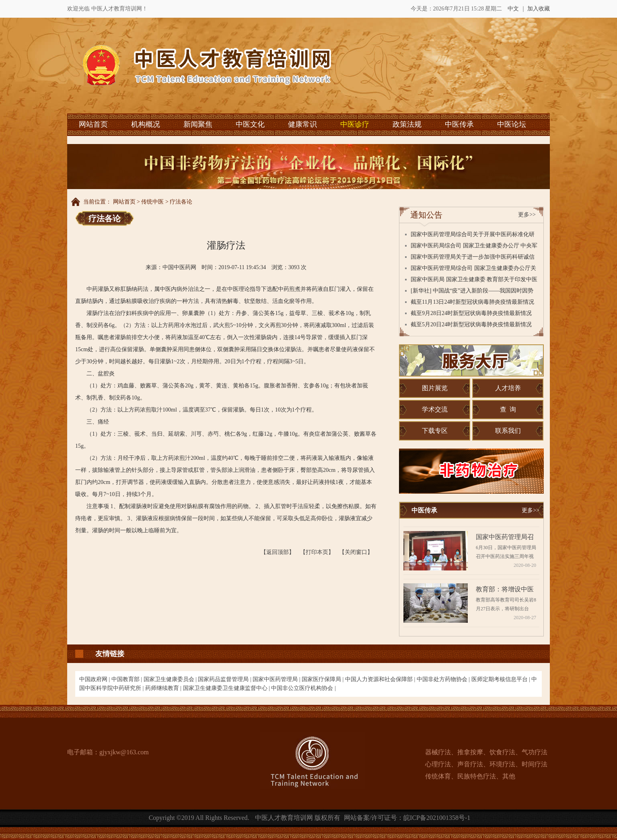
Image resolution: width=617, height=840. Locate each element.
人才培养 (508, 388)
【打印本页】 (317, 552)
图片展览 (435, 388)
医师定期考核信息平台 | (502, 679)
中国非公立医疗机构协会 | (303, 688)
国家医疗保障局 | (323, 679)
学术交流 (435, 409)
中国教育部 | (128, 679)
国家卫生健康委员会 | (171, 679)
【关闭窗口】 (356, 552)
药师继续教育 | (164, 688)
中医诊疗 (355, 124)
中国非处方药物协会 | (444, 679)
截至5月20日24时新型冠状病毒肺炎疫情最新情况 (471, 324)
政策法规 (407, 124)
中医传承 (459, 124)
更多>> (527, 215)
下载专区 (435, 431)
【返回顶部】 (278, 552)
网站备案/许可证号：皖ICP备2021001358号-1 (407, 818)
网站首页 (93, 124)
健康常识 (302, 124)
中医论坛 (512, 124)
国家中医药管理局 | (277, 679)
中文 (513, 9)
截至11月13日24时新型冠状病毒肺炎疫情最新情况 (472, 302)
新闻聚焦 (198, 124)
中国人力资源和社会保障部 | (381, 679)
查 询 (508, 409)
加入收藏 (539, 9)
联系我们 (508, 431)
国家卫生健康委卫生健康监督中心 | (227, 688)
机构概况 (146, 124)
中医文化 (250, 124)
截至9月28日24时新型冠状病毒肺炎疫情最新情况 (471, 313)
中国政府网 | (95, 679)
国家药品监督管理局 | (225, 679)
